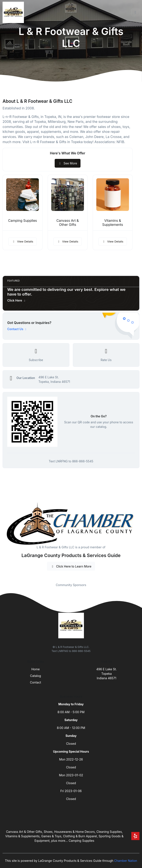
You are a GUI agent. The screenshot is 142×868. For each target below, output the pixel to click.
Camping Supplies (23, 221)
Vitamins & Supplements (113, 223)
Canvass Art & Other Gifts (68, 223)
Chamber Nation (126, 861)
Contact (35, 682)
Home (36, 669)
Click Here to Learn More (71, 566)
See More (68, 163)
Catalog (36, 676)
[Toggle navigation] (135, 12)
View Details (23, 241)
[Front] (14, 12)
